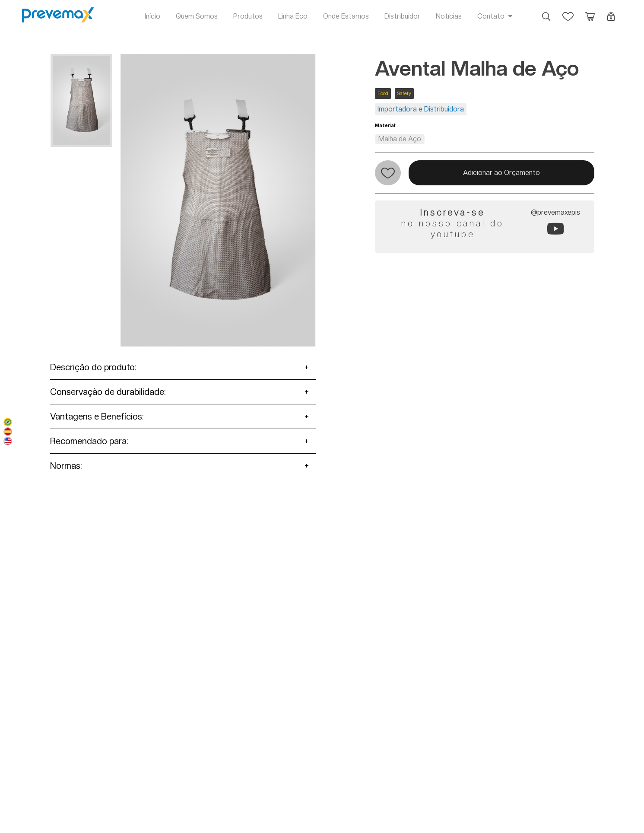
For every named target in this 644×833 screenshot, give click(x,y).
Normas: (66, 466)
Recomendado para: (89, 441)
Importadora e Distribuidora (421, 109)
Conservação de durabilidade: (108, 392)
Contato (491, 16)
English (8, 441)
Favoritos (568, 12)
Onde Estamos (346, 16)
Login (611, 12)
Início (152, 16)
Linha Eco (293, 16)
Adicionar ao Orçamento (501, 173)
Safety (404, 94)
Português (8, 422)
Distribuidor (402, 16)
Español (8, 432)
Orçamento (590, 12)
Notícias (449, 16)
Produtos (248, 16)
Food (383, 94)
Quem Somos (197, 16)
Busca (546, 12)
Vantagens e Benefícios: (97, 416)
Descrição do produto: (93, 367)
